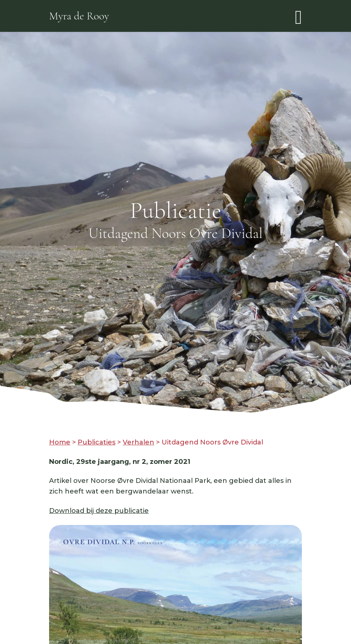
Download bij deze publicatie (99, 511)
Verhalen (138, 442)
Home (60, 442)
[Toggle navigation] (298, 16)
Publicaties (97, 442)
